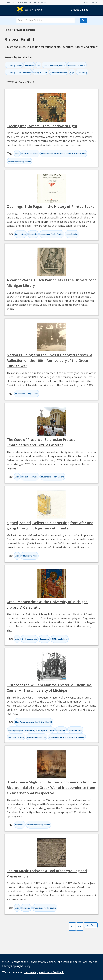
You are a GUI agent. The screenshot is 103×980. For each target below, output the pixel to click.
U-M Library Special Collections (18, 73)
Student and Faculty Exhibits (54, 66)
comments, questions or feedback (44, 972)
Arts (38, 66)
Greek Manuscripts (29, 639)
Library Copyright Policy (16, 966)
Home (8, 30)
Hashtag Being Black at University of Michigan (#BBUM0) (31, 730)
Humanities (29, 66)
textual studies (72, 234)
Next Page (91, 925)
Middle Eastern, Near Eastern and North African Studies (64, 154)
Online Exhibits (34, 10)
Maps (72, 73)
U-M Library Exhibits (14, 66)
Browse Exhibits (80, 10)
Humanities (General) (77, 66)
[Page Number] (72, 927)
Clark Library (82, 73)
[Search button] (83, 20)
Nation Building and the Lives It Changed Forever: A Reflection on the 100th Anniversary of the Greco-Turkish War (49, 360)
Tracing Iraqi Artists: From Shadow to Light (42, 126)
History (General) (40, 73)
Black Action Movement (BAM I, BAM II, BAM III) (34, 722)
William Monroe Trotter (36, 737)
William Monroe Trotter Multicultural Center (67, 737)
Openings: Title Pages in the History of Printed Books (50, 206)
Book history (20, 234)
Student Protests (75, 730)
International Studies (59, 73)
